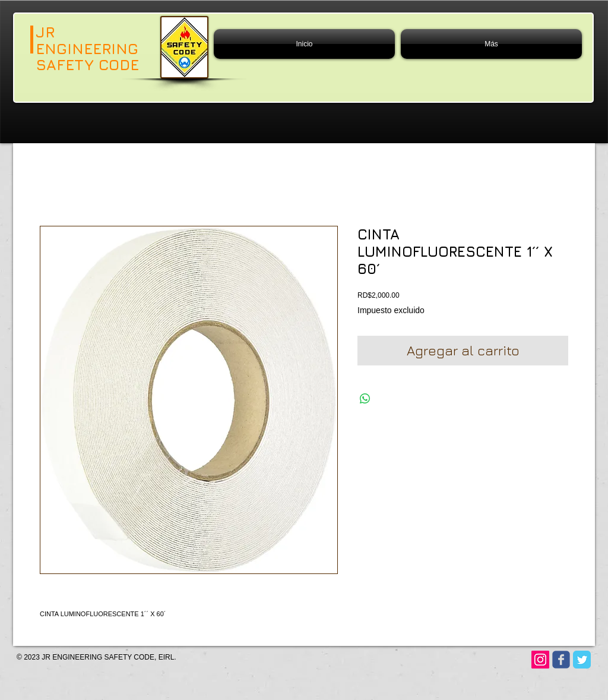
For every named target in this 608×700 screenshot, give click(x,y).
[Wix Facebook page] (561, 660)
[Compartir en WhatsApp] (365, 399)
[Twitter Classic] (582, 660)
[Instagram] (540, 660)
